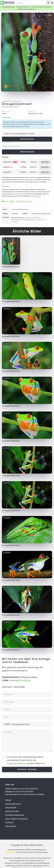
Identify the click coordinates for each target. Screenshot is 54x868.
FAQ (13, 201)
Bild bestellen (27, 139)
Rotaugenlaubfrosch (17, 104)
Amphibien (15, 213)
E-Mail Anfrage (36, 196)
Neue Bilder (11, 808)
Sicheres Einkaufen (24, 201)
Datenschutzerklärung (18, 763)
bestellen (45, 162)
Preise (8, 800)
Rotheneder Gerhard (12, 107)
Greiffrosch (37, 217)
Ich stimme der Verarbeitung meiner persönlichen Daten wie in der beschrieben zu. (26, 760)
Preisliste (23, 194)
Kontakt (5, 201)
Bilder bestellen (13, 804)
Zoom (48, 15)
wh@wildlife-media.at (20, 680)
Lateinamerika (36, 213)
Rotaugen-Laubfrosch (30, 219)
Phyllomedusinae (17, 219)
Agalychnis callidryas (11, 101)
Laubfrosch (29, 217)
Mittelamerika (46, 213)
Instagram (11, 826)
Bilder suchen (12, 811)
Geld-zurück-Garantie (16, 819)
